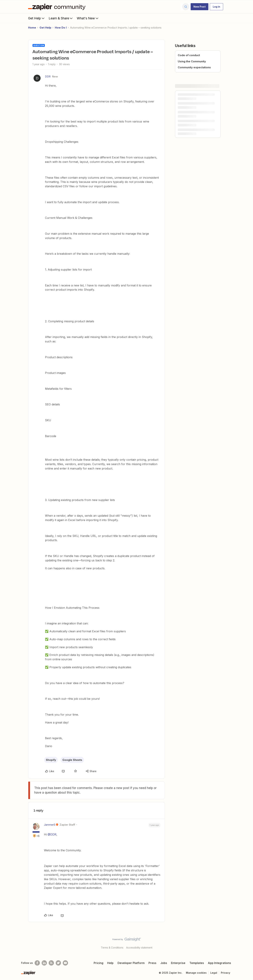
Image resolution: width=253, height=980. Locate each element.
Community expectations (194, 67)
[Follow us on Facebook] (37, 963)
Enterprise (178, 963)
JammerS (50, 825)
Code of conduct (189, 55)
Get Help (37, 18)
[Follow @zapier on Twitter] (58, 963)
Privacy (226, 973)
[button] (200, 7)
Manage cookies (196, 973)
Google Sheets (72, 760)
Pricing (98, 963)
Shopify (51, 760)
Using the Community (192, 61)
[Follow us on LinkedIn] (44, 963)
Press (152, 963)
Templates (197, 963)
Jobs (164, 963)
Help (110, 963)
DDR (48, 76)
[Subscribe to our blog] (51, 963)
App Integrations (219, 963)
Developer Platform (131, 963)
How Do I (61, 28)
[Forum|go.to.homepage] (58, 7)
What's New (88, 18)
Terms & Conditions (112, 948)
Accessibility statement (139, 948)
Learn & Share (61, 18)
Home (32, 28)
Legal (214, 973)
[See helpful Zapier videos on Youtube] (65, 963)
